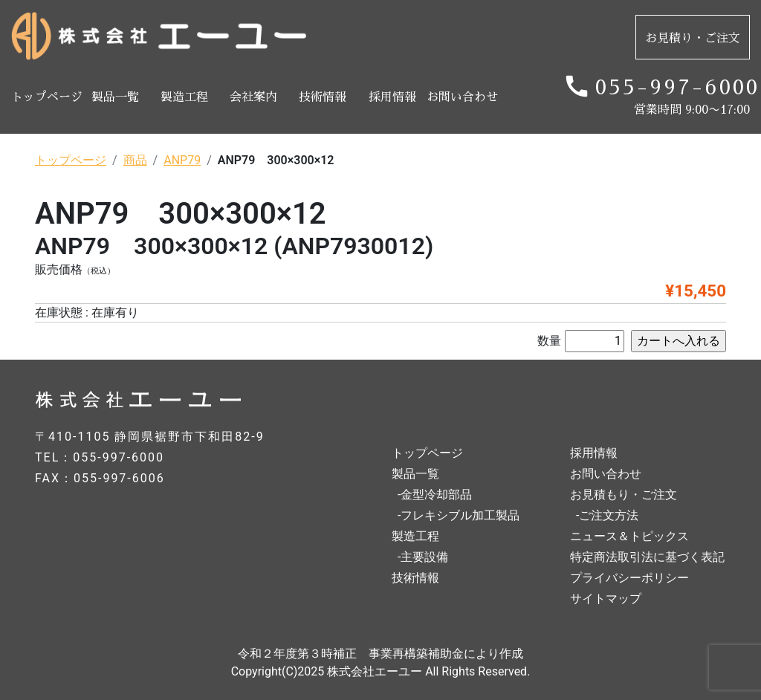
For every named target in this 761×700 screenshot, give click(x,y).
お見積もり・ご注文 (624, 495)
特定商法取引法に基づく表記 (647, 557)
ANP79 (182, 160)
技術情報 (323, 97)
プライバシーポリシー (629, 578)
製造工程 (184, 97)
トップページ (46, 97)
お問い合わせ (461, 97)
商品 (135, 160)
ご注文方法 (609, 515)
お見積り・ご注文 (693, 39)
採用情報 (392, 97)
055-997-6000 (673, 88)
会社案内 (253, 97)
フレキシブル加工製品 (460, 515)
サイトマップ (606, 599)
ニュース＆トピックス (629, 536)
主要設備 (424, 557)
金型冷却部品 (436, 495)
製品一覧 (115, 97)
